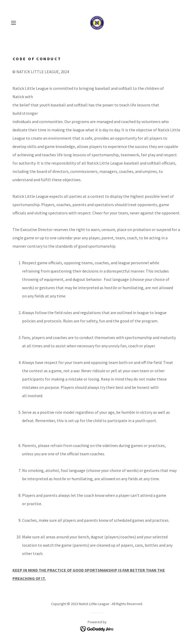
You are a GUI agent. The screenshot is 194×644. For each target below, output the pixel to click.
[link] (97, 23)
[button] (22, 23)
